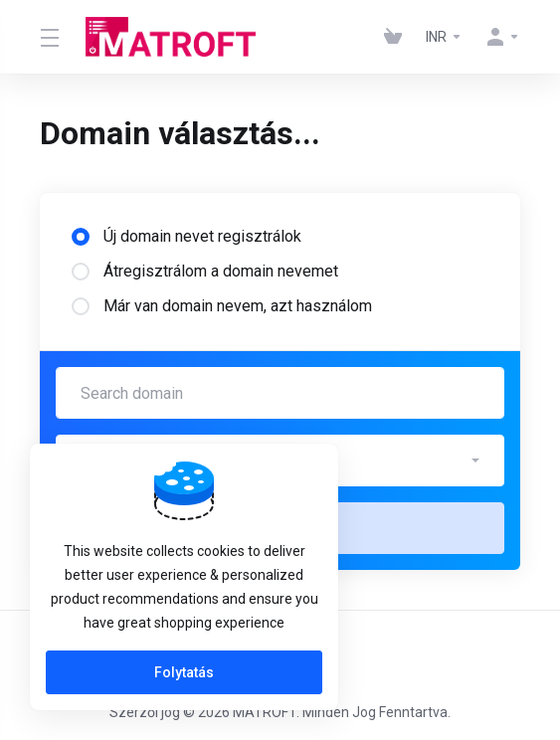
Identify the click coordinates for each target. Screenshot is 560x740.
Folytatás (184, 672)
